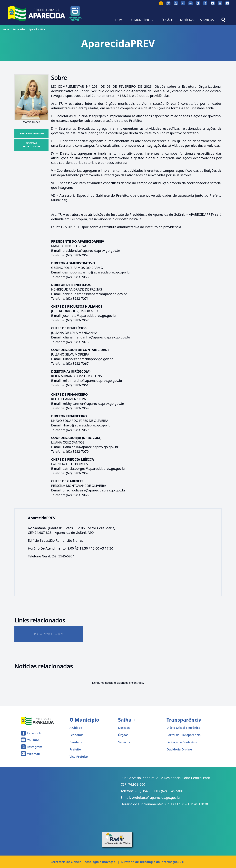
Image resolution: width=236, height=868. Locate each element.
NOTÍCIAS (187, 20)
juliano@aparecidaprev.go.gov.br (88, 359)
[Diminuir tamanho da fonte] (183, 3)
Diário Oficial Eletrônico (183, 728)
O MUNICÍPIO (143, 20)
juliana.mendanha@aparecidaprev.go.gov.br (96, 337)
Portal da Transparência (184, 735)
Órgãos (123, 735)
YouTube (33, 740)
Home (6, 29)
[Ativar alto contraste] (198, 3)
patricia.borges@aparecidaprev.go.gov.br (94, 469)
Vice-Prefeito (79, 757)
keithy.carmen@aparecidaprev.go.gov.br (93, 404)
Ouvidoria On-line (179, 749)
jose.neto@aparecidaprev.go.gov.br (89, 316)
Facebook (34, 733)
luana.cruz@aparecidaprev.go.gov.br (90, 447)
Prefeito (75, 749)
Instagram (35, 747)
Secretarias (19, 29)
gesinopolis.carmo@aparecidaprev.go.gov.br (96, 272)
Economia (77, 735)
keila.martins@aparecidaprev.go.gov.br (92, 381)
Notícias (124, 728)
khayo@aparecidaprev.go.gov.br (87, 425)
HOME (120, 20)
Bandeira (76, 742)
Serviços (124, 742)
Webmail (34, 754)
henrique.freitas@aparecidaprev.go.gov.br (95, 294)
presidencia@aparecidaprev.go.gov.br (91, 251)
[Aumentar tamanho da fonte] (191, 3)
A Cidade (76, 728)
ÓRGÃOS (167, 20)
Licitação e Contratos (182, 742)
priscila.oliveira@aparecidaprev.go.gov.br (94, 490)
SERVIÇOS (207, 20)
